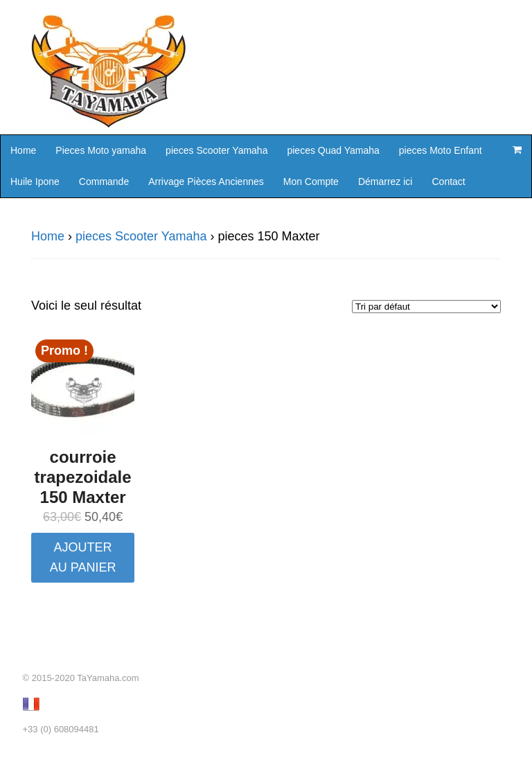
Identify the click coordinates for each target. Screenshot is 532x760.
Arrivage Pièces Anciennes (206, 182)
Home (23, 150)
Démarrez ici (385, 182)
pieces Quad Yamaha (333, 150)
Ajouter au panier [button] (83, 557)
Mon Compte (311, 182)
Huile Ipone (35, 182)
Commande (104, 182)
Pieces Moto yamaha (101, 150)
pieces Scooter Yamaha (216, 150)
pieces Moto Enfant (441, 150)
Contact (448, 182)
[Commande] (426, 307)
